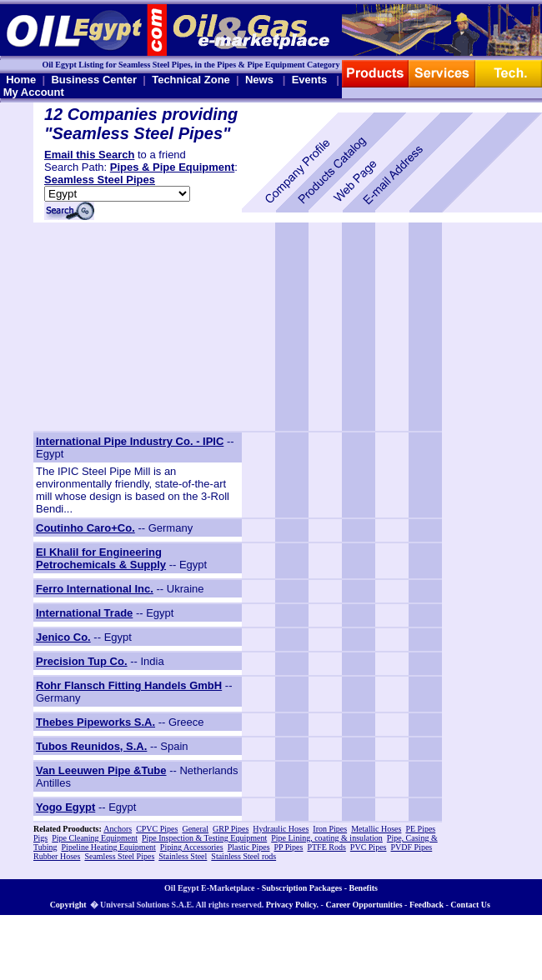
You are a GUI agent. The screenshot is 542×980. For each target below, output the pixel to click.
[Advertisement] (138, 327)
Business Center (94, 80)
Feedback (427, 905)
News (259, 80)
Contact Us (470, 905)
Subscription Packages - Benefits (320, 888)
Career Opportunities (364, 905)
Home (21, 80)
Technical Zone (191, 80)
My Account (34, 92)
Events (310, 80)
